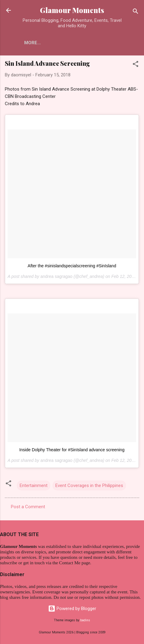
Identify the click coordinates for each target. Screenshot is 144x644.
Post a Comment (28, 507)
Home (31, 43)
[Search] (136, 12)
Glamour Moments (72, 10)
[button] (136, 65)
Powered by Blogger (72, 609)
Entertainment (34, 486)
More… (57, 43)
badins (85, 620)
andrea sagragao (56, 276)
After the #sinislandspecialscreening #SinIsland (72, 266)
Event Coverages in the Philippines (89, 486)
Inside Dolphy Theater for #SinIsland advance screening (72, 450)
